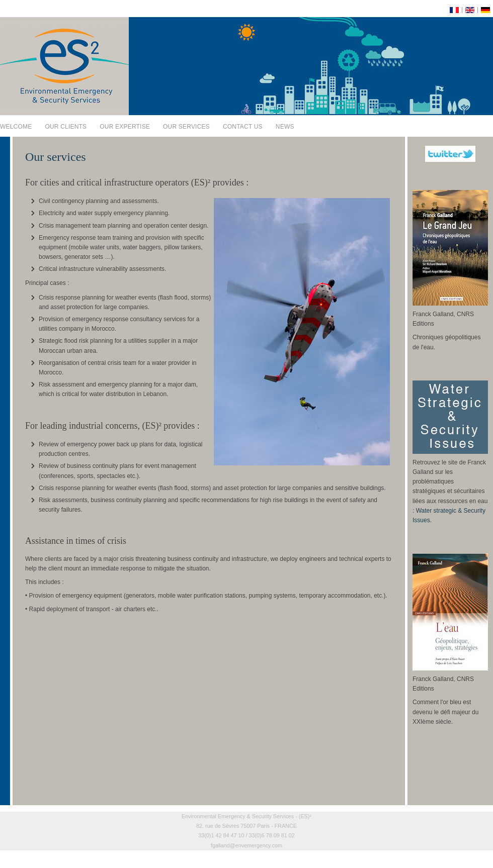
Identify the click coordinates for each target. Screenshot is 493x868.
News (285, 127)
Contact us (243, 127)
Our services (186, 127)
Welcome (16, 127)
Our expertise (125, 127)
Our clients (66, 127)
